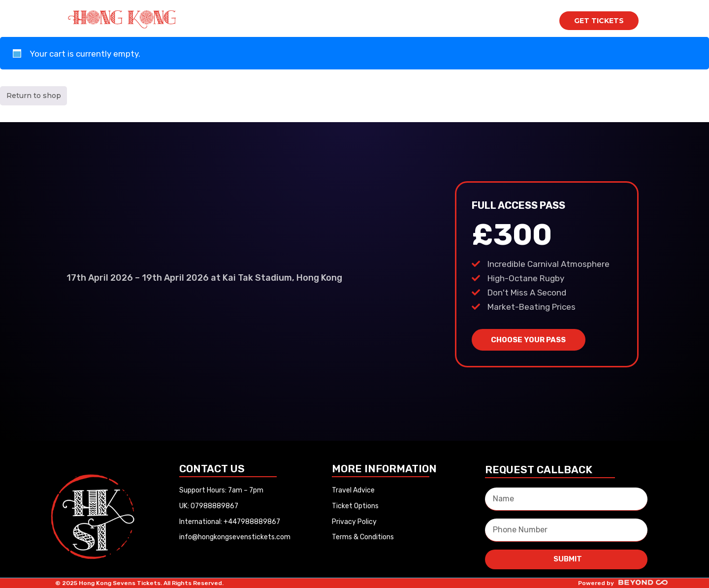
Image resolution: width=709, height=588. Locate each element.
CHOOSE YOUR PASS (528, 340)
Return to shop (34, 96)
